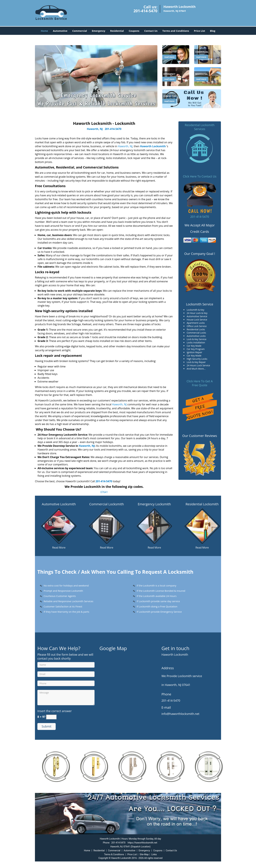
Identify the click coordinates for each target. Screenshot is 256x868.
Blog (213, 31)
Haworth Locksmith (153, 146)
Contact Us (151, 31)
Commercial (80, 31)
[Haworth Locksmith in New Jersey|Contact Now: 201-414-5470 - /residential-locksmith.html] (202, 526)
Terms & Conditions (114, 854)
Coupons (134, 31)
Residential (117, 31)
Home (44, 31)
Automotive (60, 31)
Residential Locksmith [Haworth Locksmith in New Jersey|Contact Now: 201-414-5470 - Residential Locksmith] (202, 504)
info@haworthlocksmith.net (180, 714)
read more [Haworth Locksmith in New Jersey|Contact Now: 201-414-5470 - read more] (169, 57)
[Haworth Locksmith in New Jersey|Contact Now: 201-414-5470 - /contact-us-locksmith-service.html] (192, 98)
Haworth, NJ (95, 129)
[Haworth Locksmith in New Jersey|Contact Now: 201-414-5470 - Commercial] (202, 52)
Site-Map (144, 854)
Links (154, 854)
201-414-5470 (145, 11)
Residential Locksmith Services (200, 127)
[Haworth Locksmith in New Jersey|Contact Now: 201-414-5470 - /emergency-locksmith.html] (154, 526)
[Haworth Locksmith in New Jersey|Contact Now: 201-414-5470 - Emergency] (169, 74)
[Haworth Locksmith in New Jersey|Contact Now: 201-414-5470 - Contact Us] (170, 96)
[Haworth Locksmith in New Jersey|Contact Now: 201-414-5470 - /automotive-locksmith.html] (59, 526)
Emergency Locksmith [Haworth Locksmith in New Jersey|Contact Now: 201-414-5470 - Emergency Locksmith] (154, 504)
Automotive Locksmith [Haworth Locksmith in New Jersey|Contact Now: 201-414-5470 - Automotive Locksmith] (59, 504)
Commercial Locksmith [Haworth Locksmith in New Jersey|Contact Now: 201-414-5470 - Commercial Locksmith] (107, 504)
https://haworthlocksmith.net (142, 843)
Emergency (98, 31)
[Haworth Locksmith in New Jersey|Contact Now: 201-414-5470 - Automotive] (170, 52)
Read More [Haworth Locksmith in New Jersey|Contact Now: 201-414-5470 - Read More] (59, 548)
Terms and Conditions (176, 31)
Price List (200, 31)
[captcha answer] (51, 717)
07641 (104, 492)
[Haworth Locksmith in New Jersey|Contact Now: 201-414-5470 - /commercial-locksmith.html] (107, 526)
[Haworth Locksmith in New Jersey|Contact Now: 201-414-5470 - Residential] (202, 74)
